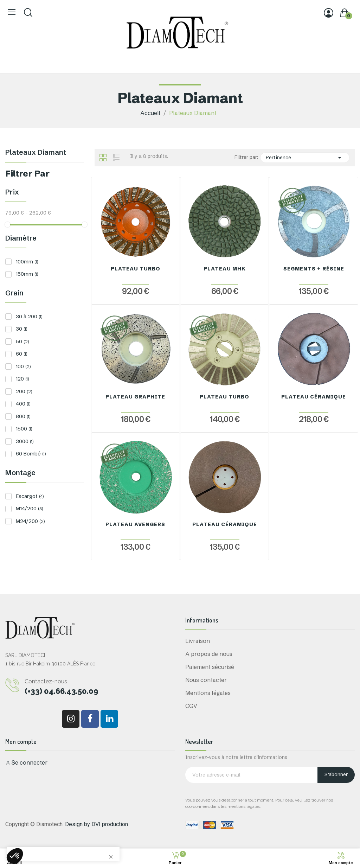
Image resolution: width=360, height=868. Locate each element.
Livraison (198, 641)
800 (23, 416)
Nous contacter (206, 680)
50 (22, 341)
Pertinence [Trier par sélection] (305, 158)
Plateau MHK (225, 269)
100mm (27, 261)
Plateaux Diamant (36, 153)
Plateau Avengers (135, 524)
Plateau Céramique (314, 397)
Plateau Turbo (136, 269)
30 (21, 329)
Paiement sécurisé (210, 667)
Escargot (30, 496)
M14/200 (29, 508)
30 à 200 (29, 316)
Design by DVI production (97, 824)
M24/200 (30, 521)
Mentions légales (208, 693)
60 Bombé (31, 454)
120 (22, 379)
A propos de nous (209, 654)
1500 (24, 429)
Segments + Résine (314, 269)
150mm (27, 274)
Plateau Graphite (135, 397)
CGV (191, 706)
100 (23, 366)
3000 (25, 441)
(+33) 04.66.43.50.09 (61, 691)
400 (23, 404)
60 (21, 354)
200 (24, 391)
